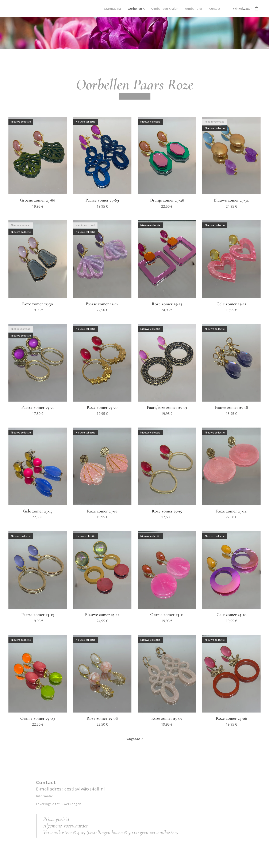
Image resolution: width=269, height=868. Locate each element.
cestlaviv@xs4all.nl (85, 789)
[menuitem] (112, 9)
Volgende (133, 739)
